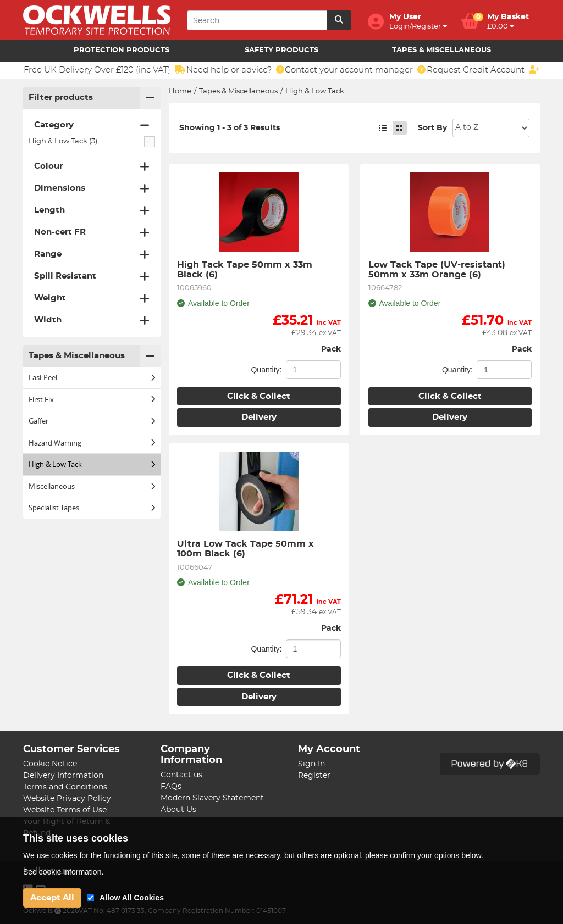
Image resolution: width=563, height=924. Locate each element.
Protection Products (122, 50)
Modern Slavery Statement (212, 798)
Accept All (52, 898)
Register (314, 776)
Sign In (311, 764)
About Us (178, 810)
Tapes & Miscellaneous (441, 50)
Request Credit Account (483, 70)
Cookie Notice (50, 764)
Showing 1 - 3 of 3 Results (230, 128)
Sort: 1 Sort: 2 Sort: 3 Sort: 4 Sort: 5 (491, 128)
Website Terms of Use (65, 810)
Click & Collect (259, 396)
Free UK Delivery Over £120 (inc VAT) (104, 70)
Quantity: (266, 370)
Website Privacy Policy (67, 799)
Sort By (432, 128)
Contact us (181, 775)
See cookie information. (63, 872)
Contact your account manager (355, 70)
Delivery (259, 417)
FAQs (171, 787)
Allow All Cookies (132, 898)
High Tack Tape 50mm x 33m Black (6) (246, 270)
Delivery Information (63, 776)
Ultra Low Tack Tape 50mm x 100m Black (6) (247, 549)
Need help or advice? (235, 70)
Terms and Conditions (65, 787)
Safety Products (281, 50)
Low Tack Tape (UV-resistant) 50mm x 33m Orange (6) (438, 270)
